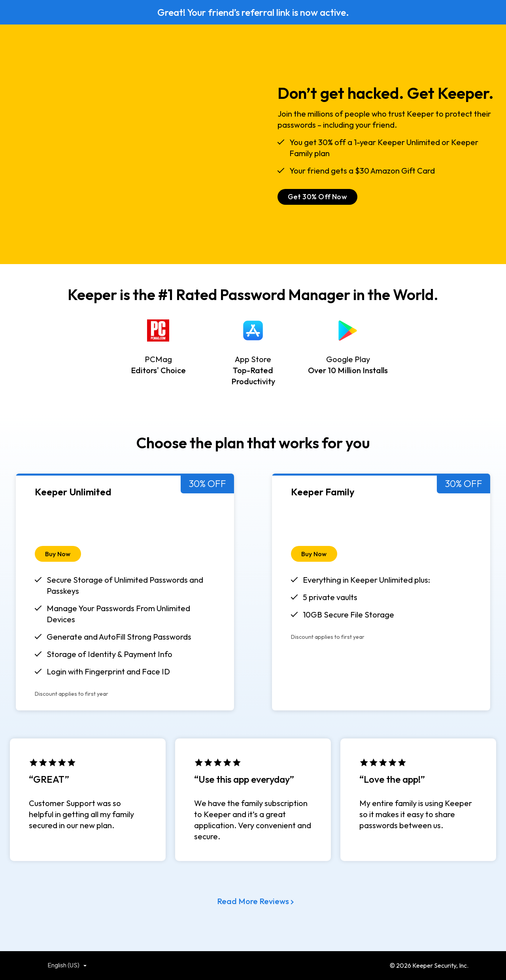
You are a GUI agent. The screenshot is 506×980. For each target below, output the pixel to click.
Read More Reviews (253, 901)
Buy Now (58, 554)
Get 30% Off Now (317, 197)
